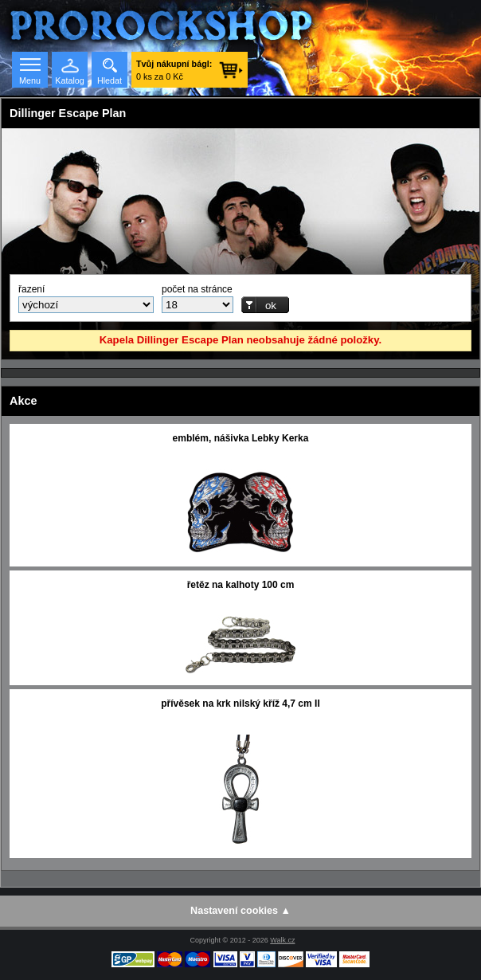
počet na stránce (197, 289)
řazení (31, 289)
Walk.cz (282, 940)
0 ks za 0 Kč (174, 70)
